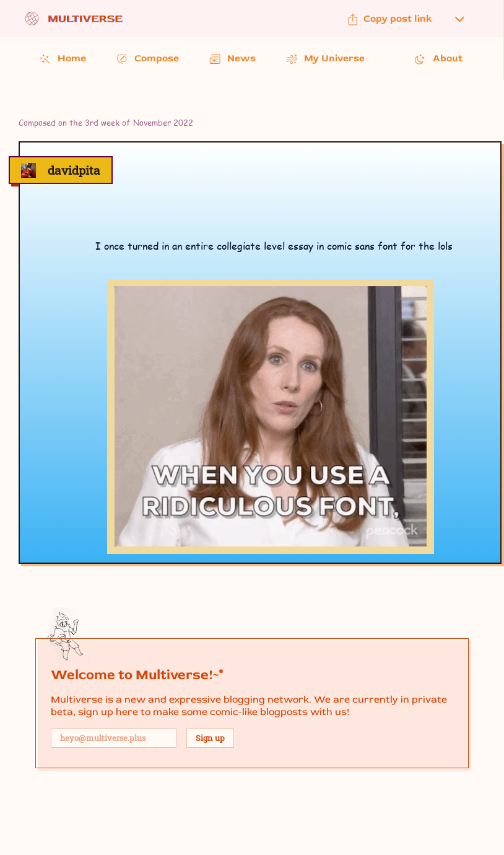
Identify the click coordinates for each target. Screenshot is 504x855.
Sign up (210, 738)
